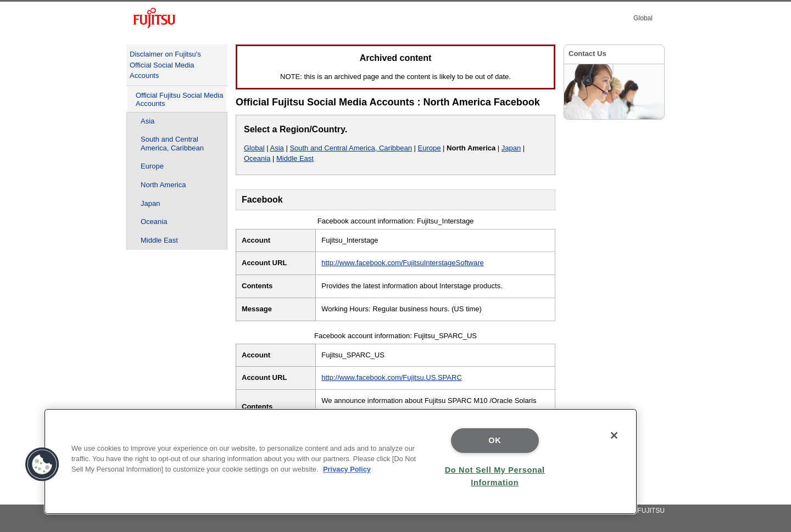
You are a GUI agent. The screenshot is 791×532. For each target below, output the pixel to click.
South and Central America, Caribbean (172, 144)
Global (254, 148)
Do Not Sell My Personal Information (495, 476)
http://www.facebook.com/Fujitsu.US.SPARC (392, 377)
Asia (147, 121)
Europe (152, 166)
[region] (341, 461)
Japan (150, 203)
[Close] (614, 435)
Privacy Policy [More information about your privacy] (347, 469)
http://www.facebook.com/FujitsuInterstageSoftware (403, 263)
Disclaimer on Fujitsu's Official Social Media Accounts (165, 65)
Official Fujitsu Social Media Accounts (179, 100)
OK (495, 440)
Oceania (154, 222)
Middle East (159, 240)
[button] (42, 464)
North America (163, 185)
